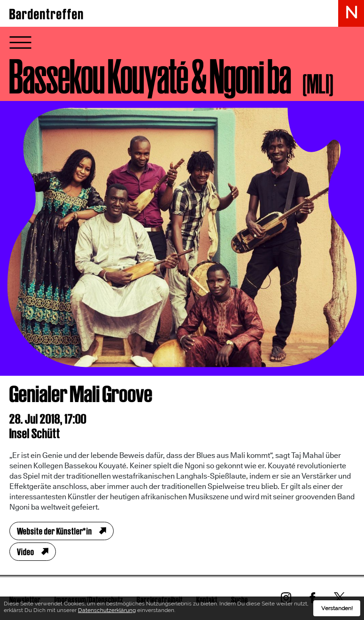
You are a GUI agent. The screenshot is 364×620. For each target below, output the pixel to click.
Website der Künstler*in (54, 531)
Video (26, 552)
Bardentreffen (47, 14)
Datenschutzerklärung (107, 610)
